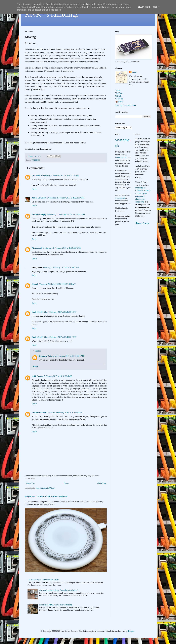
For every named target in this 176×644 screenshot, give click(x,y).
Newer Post (30, 483)
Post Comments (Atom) (46, 488)
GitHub (118, 96)
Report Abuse (142, 223)
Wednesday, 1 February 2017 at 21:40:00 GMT (66, 214)
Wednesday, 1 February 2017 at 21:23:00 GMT (66, 198)
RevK (134, 72)
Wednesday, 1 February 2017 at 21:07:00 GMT (60, 176)
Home (66, 483)
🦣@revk (119, 102)
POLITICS (36, 160)
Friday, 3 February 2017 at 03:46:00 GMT (59, 337)
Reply (34, 189)
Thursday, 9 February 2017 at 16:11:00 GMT (65, 412)
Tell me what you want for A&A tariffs (43, 580)
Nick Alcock (37, 248)
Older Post (102, 483)
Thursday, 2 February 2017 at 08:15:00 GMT (58, 284)
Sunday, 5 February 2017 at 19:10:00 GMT (54, 376)
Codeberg (119, 99)
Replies (38, 351)
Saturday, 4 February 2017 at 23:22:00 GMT (66, 356)
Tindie (118, 90)
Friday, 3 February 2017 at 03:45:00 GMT (59, 312)
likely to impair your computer (143, 193)
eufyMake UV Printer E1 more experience (46, 496)
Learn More (144, 7)
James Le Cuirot (39, 198)
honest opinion (121, 157)
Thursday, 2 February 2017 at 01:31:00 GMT (61, 267)
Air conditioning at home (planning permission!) (59, 590)
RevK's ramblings (52, 14)
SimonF (35, 284)
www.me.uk (120, 198)
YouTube (119, 93)
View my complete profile (126, 105)
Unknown (36, 176)
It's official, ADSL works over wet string (56, 605)
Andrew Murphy (39, 214)
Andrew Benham (39, 412)
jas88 (34, 376)
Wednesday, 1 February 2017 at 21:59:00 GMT (62, 248)
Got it (156, 7)
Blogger (131, 631)
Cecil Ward (37, 312)
